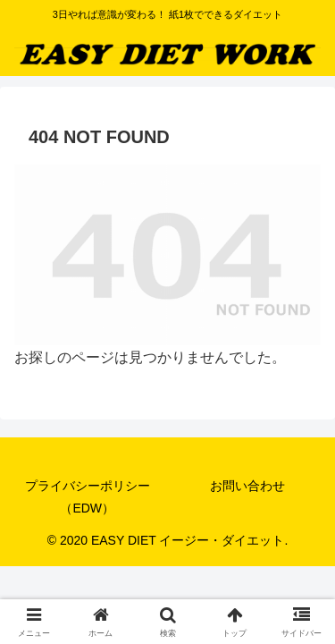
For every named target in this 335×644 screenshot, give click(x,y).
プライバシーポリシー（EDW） (88, 497)
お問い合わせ (247, 486)
